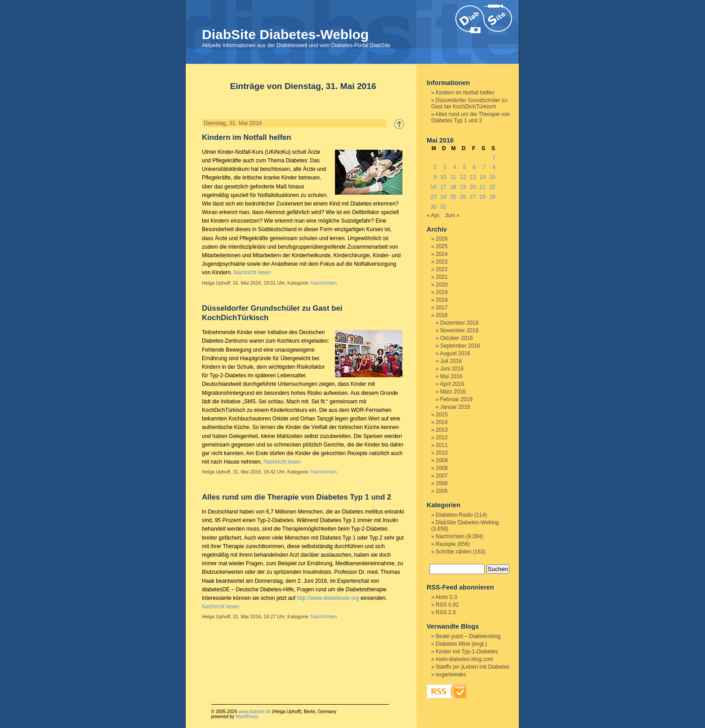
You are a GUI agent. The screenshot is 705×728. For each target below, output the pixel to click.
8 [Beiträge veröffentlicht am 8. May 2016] (494, 167)
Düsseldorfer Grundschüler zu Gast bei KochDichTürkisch (469, 103)
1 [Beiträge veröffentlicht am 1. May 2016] (494, 157)
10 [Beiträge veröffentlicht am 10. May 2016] (443, 177)
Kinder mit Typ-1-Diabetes (467, 652)
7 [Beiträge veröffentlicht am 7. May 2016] (484, 167)
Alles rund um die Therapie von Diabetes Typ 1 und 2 (297, 497)
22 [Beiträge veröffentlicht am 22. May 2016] (493, 187)
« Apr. (434, 215)
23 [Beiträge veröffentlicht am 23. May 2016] (433, 197)
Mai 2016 (451, 376)
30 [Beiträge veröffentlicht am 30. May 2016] (433, 207)
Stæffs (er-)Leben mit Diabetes (473, 667)
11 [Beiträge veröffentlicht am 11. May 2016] (453, 177)
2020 (442, 285)
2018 (442, 300)
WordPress (247, 717)
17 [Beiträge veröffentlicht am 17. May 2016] (443, 187)
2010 (442, 453)
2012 (442, 438)
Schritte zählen (453, 552)
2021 (442, 277)
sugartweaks (451, 674)
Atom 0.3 (446, 597)
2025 (442, 246)
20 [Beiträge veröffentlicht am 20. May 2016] (473, 187)
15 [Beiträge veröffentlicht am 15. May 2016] (493, 177)
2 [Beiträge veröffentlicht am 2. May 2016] (435, 167)
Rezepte (446, 544)
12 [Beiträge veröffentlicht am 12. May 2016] (463, 177)
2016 (442, 315)
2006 (442, 483)
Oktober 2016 (457, 338)
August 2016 (455, 353)
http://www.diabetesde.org (328, 598)
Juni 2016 (452, 369)
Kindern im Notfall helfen (247, 137)
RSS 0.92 (447, 605)
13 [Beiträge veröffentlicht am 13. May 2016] (473, 177)
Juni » (452, 215)
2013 (442, 430)
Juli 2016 (451, 361)
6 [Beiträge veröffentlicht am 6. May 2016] (475, 167)
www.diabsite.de (254, 712)
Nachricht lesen (252, 272)
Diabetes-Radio (454, 515)
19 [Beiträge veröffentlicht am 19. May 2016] (463, 187)
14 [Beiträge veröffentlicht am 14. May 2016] (483, 177)
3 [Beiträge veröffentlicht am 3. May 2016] (445, 167)
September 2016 (460, 346)
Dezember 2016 (459, 323)
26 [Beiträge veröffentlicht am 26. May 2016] (463, 197)
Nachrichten (324, 283)
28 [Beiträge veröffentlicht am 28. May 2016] (483, 197)
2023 (442, 262)
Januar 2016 (455, 407)
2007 (442, 476)
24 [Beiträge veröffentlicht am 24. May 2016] (443, 197)
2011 (442, 445)
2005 (442, 491)
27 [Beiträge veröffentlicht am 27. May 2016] (473, 197)
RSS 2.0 (446, 612)
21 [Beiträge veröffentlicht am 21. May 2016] (483, 187)
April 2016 (452, 384)
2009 (442, 460)
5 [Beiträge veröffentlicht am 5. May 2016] (465, 167)
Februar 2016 (456, 399)
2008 (442, 468)
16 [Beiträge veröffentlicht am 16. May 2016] (433, 187)
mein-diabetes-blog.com (464, 659)
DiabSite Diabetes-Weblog (285, 34)
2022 (442, 269)
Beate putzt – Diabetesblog (468, 636)
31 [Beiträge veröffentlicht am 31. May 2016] (443, 207)
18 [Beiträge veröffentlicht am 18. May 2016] (453, 187)
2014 (442, 422)
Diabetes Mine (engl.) (461, 644)
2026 (442, 239)
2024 (442, 254)
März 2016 (453, 392)
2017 (442, 308)
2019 (442, 292)
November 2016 (459, 331)
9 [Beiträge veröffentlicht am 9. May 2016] (435, 177)
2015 (442, 415)
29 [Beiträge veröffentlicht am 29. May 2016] (493, 197)
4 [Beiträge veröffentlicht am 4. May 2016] (455, 167)
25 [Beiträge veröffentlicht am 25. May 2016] (453, 197)
